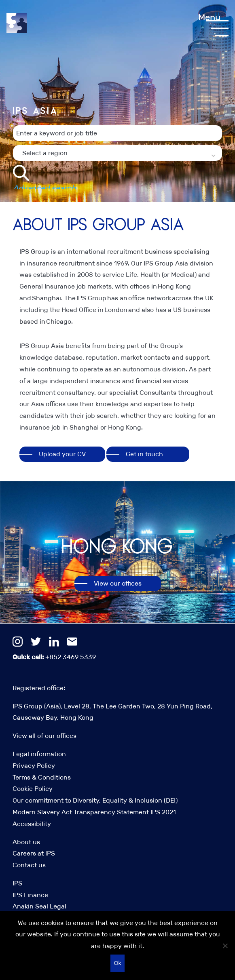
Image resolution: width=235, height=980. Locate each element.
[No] (225, 946)
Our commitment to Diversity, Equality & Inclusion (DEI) (95, 800)
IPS (17, 883)
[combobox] (117, 168)
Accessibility (32, 824)
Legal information (39, 754)
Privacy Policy (34, 766)
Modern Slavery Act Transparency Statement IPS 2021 (94, 812)
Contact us (29, 865)
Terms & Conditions (42, 777)
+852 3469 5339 (54, 657)
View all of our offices (44, 736)
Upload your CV (62, 454)
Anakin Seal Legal (39, 906)
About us (26, 842)
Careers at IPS (34, 853)
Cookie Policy (33, 789)
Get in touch (144, 454)
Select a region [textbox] (45, 168)
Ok (117, 963)
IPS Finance (30, 895)
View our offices (118, 583)
